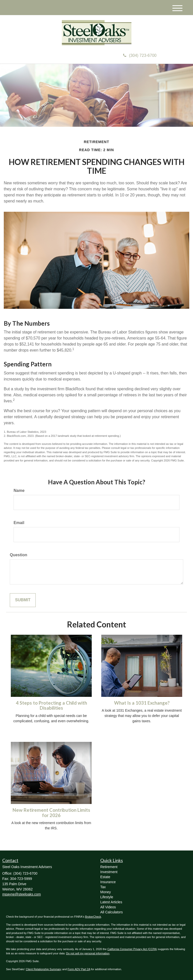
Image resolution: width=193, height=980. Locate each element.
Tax (103, 887)
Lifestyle (107, 897)
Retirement (109, 867)
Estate (105, 877)
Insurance (108, 882)
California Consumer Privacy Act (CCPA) (132, 949)
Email (19, 523)
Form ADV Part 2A (79, 969)
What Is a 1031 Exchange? (142, 703)
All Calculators (111, 912)
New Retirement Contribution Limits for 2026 (51, 813)
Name (19, 491)
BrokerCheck (93, 917)
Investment (109, 872)
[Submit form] (23, 600)
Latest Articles (111, 902)
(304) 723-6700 (140, 55)
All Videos (108, 907)
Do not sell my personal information (88, 953)
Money (106, 892)
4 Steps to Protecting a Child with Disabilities (51, 706)
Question (18, 555)
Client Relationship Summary (44, 969)
